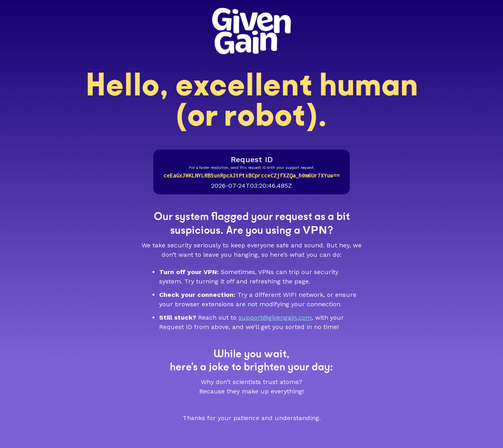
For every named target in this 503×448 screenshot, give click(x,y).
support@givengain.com (275, 317)
